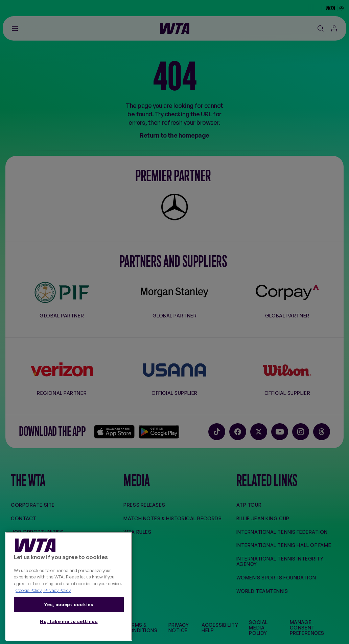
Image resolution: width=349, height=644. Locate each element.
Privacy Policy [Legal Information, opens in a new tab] (57, 590)
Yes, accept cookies (69, 604)
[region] (69, 586)
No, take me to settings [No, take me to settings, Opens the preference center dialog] (69, 621)
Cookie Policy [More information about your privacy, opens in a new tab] (29, 590)
